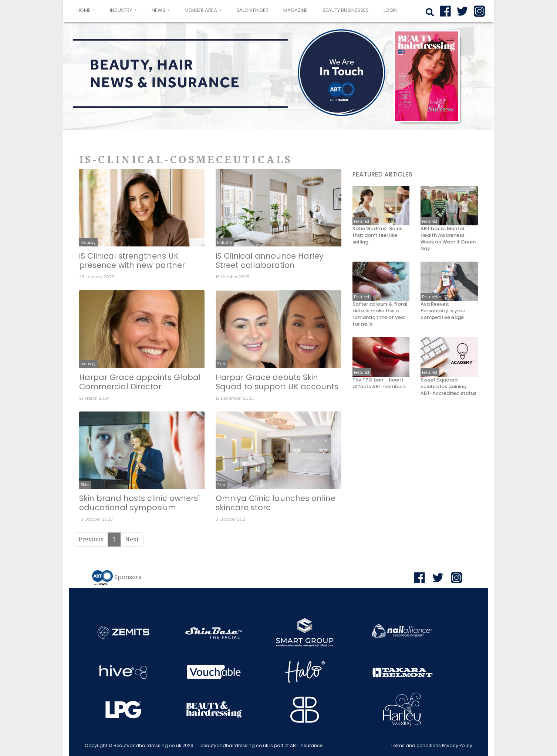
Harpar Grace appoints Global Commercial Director (140, 382)
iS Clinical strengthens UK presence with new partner (132, 261)
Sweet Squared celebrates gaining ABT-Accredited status (448, 387)
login (391, 10)
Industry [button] (121, 10)
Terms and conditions (416, 745)
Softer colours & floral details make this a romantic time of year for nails (380, 314)
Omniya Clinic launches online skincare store (276, 503)
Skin (221, 364)
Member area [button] (201, 10)
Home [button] (87, 10)
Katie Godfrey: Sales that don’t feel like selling (377, 235)
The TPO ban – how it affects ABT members (379, 383)
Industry (88, 242)
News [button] (159, 10)
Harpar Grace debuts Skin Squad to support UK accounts (277, 382)
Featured (362, 221)
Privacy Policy (457, 745)
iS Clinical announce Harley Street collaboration (270, 261)
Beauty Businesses (346, 10)
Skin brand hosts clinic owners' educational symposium (139, 503)
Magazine (296, 10)
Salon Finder (252, 10)
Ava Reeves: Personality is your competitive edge (443, 311)
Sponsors (128, 577)
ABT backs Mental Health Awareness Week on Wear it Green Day (448, 239)
